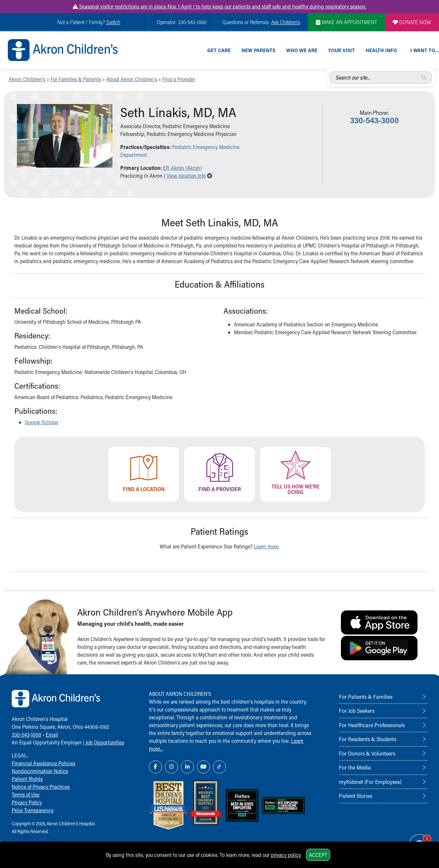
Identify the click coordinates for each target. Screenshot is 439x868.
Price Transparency (33, 810)
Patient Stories (356, 796)
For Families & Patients (76, 79)
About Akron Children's (132, 79)
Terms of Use (26, 794)
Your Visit (342, 50)
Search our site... (330, 72)
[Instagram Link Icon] (171, 767)
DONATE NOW (412, 22)
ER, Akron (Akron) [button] (182, 168)
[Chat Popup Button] (416, 839)
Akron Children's (27, 79)
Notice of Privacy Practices (41, 787)
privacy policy (286, 855)
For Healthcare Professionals (372, 725)
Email (52, 734)
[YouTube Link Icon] (203, 767)
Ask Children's (286, 22)
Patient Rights (27, 779)
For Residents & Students (368, 739)
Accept (318, 855)
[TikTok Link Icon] (219, 767)
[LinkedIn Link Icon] (187, 767)
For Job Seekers (357, 711)
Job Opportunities (105, 742)
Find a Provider (179, 79)
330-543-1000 (27, 734)
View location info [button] (189, 176)
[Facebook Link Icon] (155, 767)
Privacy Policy (27, 802)
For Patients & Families (366, 696)
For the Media (355, 767)
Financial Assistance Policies (44, 763)
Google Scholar (42, 422)
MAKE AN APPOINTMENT (346, 22)
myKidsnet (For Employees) (370, 782)
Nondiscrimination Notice (40, 771)
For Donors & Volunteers (367, 753)
